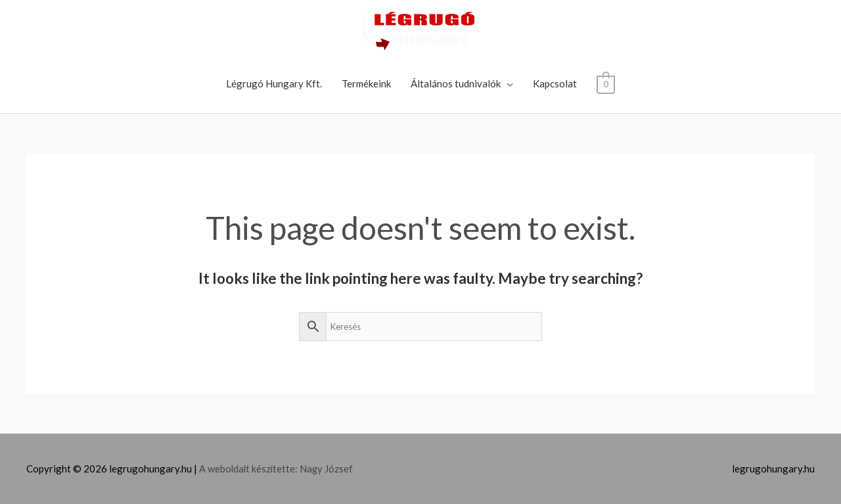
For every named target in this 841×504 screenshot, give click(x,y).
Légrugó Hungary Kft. (274, 83)
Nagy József (329, 469)
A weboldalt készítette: (250, 469)
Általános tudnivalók (456, 83)
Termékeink (366, 83)
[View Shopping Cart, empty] (605, 83)
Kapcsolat (555, 83)
